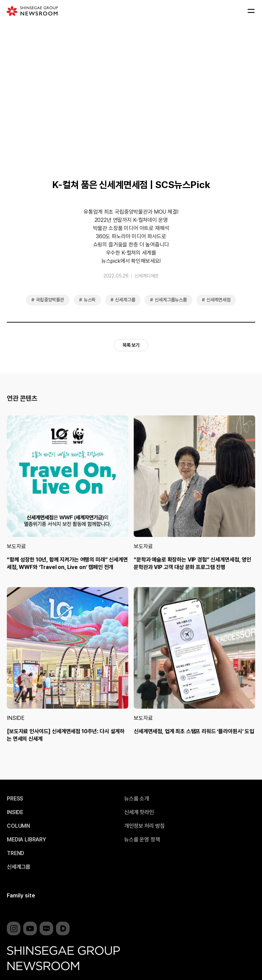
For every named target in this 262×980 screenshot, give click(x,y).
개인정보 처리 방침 (144, 826)
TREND (16, 853)
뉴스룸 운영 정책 (142, 840)
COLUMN (18, 826)
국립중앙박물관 (50, 300)
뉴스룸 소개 (137, 799)
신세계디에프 (147, 276)
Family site (21, 896)
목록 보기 (131, 345)
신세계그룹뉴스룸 (171, 300)
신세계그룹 (125, 300)
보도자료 (16, 546)
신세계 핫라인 (139, 812)
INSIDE (16, 718)
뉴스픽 (90, 300)
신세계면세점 (219, 300)
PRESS (15, 799)
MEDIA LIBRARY (26, 840)
